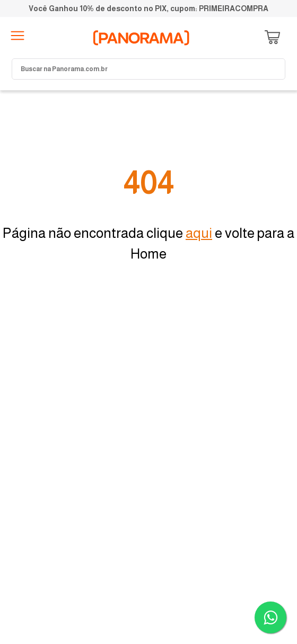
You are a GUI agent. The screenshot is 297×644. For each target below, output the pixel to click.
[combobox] (148, 69)
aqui (199, 233)
